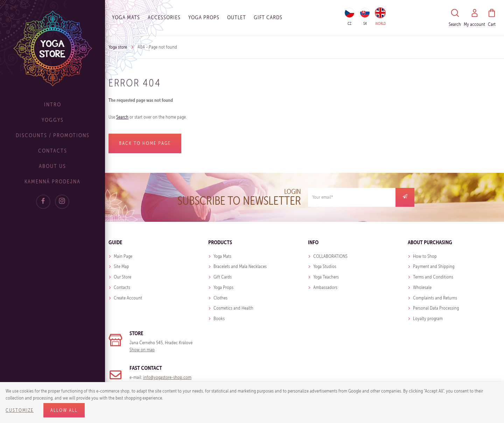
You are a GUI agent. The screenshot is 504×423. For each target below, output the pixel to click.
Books (219, 319)
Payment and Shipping (434, 266)
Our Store (122, 277)
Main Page (123, 256)
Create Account (128, 298)
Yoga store (118, 47)
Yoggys (53, 120)
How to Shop (425, 256)
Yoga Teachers (326, 277)
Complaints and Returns (435, 298)
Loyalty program (428, 319)
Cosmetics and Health (233, 308)
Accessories (164, 17)
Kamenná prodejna (52, 181)
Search (122, 117)
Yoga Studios (325, 266)
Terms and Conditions (433, 277)
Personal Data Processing (436, 308)
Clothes (220, 298)
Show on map (142, 350)
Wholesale (422, 287)
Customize (20, 410)
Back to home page (145, 143)
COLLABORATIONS (330, 256)
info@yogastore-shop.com (167, 377)
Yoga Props (204, 17)
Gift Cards (223, 277)
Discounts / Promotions (53, 135)
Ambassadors (325, 287)
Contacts (53, 151)
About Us (52, 166)
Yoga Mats (126, 17)
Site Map (121, 266)
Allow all (64, 410)
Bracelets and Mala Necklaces (240, 266)
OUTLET (237, 17)
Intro (53, 104)
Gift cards (268, 17)
